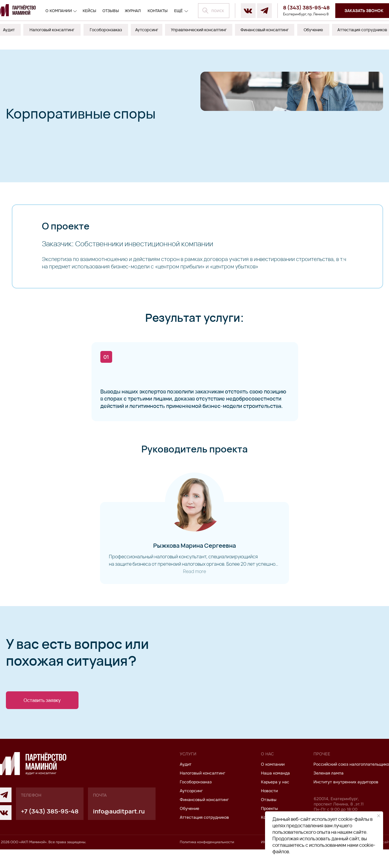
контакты (158, 11)
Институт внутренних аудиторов (346, 800)
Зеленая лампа (328, 792)
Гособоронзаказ (196, 800)
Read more (194, 580)
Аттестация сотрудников (204, 836)
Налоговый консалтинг (202, 792)
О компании (59, 11)
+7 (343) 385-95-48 (50, 830)
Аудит (186, 783)
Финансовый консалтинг (204, 818)
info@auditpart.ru (119, 830)
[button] (42, 710)
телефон (31, 814)
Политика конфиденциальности (207, 861)
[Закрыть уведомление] (379, 816)
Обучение (189, 827)
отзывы (111, 11)
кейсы (89, 11)
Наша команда (275, 792)
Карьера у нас (275, 800)
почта (100, 814)
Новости (269, 809)
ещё (178, 11)
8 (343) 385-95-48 (306, 8)
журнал (133, 11)
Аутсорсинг (191, 809)
